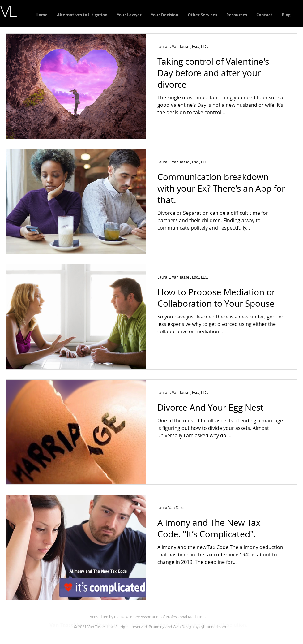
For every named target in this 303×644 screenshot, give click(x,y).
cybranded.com (213, 627)
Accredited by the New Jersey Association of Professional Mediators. (150, 617)
